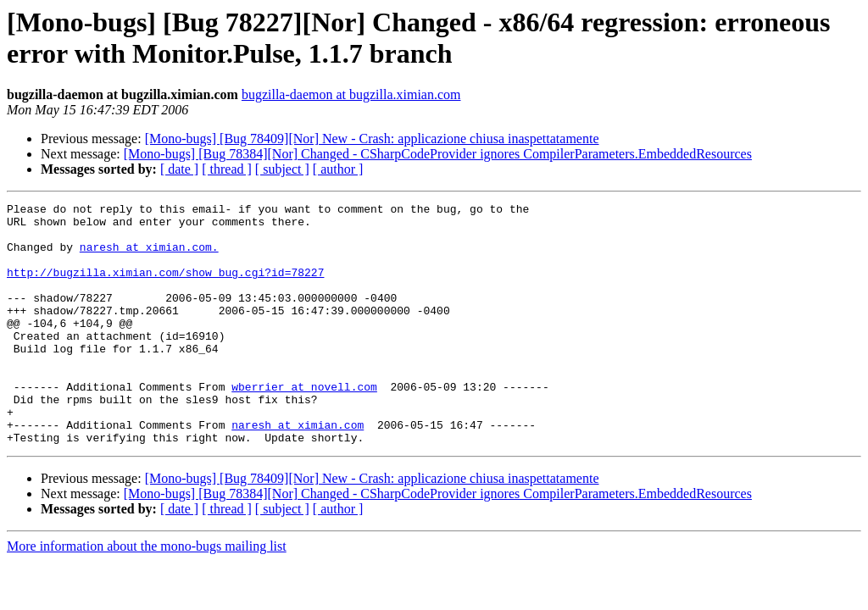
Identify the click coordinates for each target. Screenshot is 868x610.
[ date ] (179, 169)
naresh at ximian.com (298, 470)
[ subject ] (282, 169)
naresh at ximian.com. (149, 257)
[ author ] (338, 169)
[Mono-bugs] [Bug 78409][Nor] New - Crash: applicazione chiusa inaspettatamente (372, 139)
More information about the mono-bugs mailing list (147, 594)
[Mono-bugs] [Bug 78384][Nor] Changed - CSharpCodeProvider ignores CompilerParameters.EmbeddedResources (438, 154)
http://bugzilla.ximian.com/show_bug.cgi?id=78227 (165, 287)
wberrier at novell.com (304, 424)
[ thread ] (227, 169)
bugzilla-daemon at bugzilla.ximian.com (351, 94)
